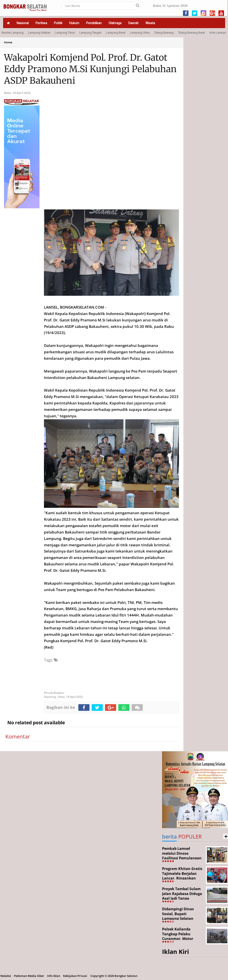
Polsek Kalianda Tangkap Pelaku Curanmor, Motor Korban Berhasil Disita (182, 936)
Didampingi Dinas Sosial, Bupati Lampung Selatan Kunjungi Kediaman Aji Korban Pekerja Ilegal (183, 918)
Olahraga (115, 23)
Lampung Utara (140, 33)
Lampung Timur (65, 33)
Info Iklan (54, 976)
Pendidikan (94, 23)
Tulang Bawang (164, 33)
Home (8, 42)
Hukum (74, 23)
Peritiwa (41, 23)
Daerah (133, 23)
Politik (58, 23)
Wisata (150, 23)
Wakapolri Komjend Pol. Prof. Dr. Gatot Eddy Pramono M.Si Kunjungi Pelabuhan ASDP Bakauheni (90, 69)
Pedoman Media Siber (29, 976)
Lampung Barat (116, 33)
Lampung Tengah (90, 33)
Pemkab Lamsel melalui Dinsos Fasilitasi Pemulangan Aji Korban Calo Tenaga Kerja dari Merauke (183, 858)
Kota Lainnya (218, 33)
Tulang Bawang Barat (191, 33)
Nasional (23, 23)
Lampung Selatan (39, 33)
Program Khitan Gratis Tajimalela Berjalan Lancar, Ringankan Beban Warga (182, 876)
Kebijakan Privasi (75, 976)
